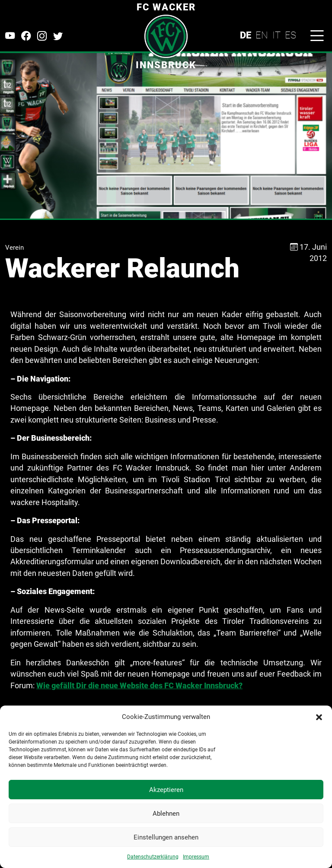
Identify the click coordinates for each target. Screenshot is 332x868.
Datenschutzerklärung (153, 857)
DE (246, 35)
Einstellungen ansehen (166, 837)
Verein (14, 248)
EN (262, 35)
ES (290, 35)
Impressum (196, 857)
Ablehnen (166, 814)
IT (276, 35)
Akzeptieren (166, 790)
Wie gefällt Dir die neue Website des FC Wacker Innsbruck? (139, 686)
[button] (319, 717)
